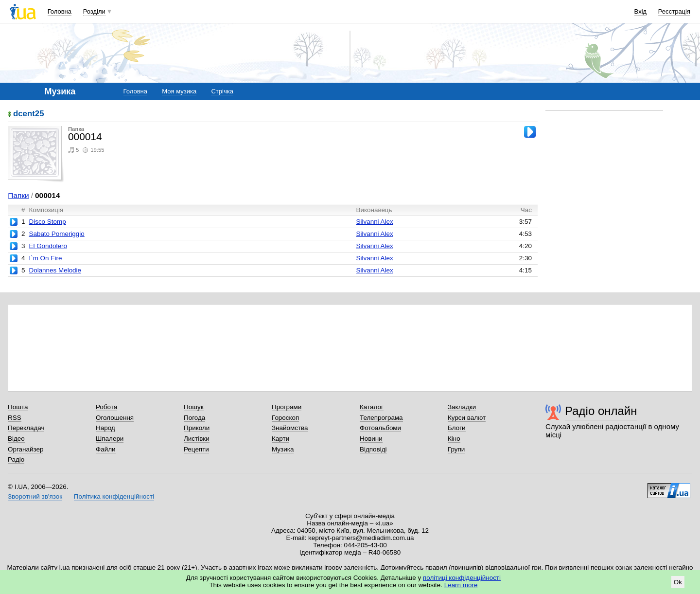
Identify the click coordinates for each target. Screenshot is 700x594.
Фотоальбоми (380, 428)
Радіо (16, 459)
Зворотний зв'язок (35, 496)
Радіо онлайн (601, 411)
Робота (106, 407)
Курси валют (467, 418)
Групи (456, 449)
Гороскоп (285, 418)
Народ (105, 428)
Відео (16, 439)
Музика (283, 449)
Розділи (94, 11)
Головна (60, 11)
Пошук (194, 407)
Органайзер (26, 449)
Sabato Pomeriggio (56, 234)
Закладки (462, 407)
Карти (280, 439)
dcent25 (28, 114)
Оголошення (115, 418)
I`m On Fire (45, 258)
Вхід (641, 11)
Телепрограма (381, 418)
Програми (287, 407)
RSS (15, 418)
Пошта (18, 407)
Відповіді (373, 449)
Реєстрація (674, 11)
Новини (371, 439)
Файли (106, 449)
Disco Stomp (47, 222)
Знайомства (290, 428)
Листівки (197, 439)
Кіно (454, 439)
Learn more (461, 585)
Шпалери (110, 439)
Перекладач (26, 428)
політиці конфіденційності (462, 578)
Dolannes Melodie (55, 270)
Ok (678, 582)
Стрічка (222, 91)
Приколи (197, 428)
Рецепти (196, 449)
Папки (18, 195)
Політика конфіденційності (114, 496)
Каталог (372, 407)
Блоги (457, 428)
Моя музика (179, 91)
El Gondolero (48, 246)
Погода (194, 418)
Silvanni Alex (375, 222)
